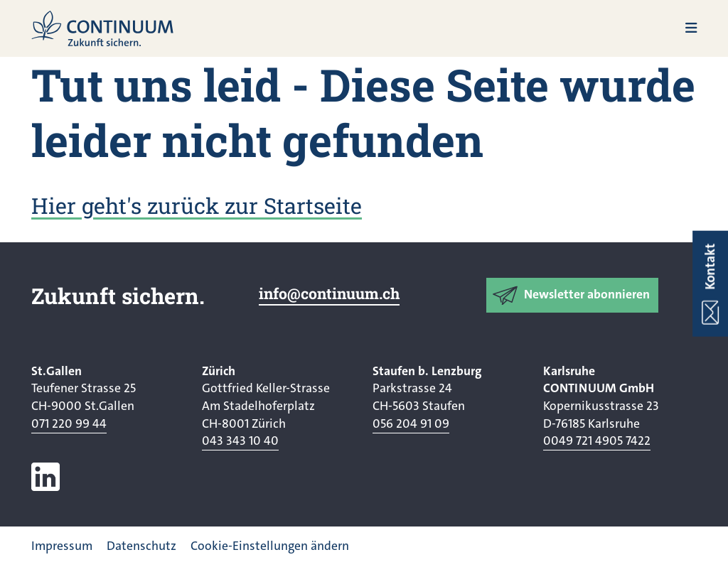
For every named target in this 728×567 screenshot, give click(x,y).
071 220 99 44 (69, 424)
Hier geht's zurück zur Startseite (197, 205)
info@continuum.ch (329, 293)
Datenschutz (141, 546)
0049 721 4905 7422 (597, 441)
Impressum (62, 546)
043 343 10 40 (240, 441)
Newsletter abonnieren (587, 295)
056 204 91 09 (411, 424)
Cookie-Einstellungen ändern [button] (270, 546)
